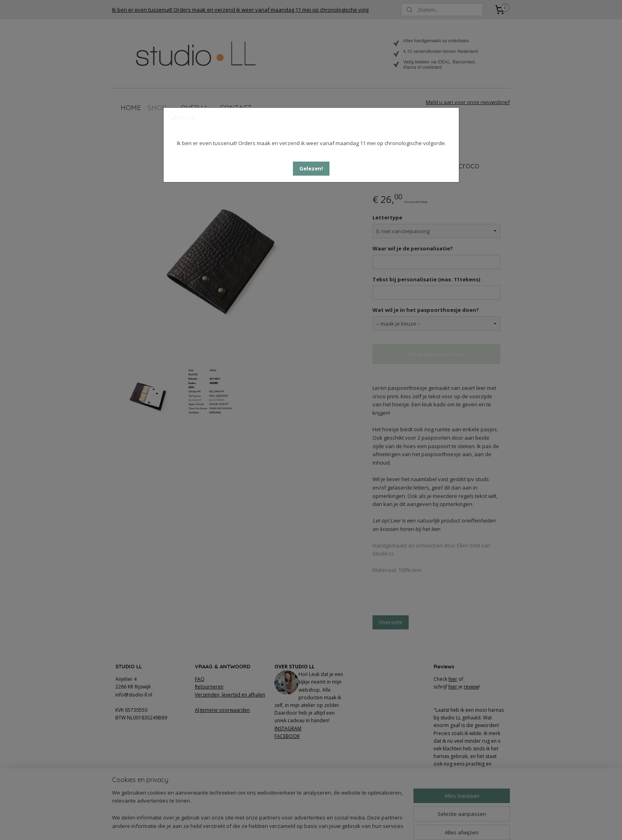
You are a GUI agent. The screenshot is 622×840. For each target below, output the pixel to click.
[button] (311, 169)
